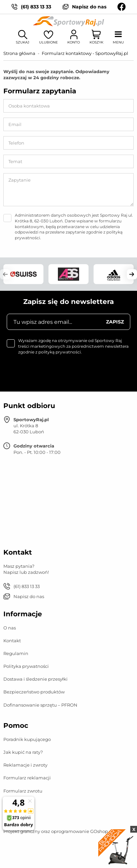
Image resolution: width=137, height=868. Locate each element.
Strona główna (19, 53)
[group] (23, 274)
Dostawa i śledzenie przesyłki (36, 679)
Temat (15, 161)
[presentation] (53, 372)
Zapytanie (20, 180)
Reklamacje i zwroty (25, 765)
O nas (10, 628)
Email (15, 124)
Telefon (16, 143)
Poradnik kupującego (27, 739)
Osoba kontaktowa (29, 106)
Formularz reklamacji (27, 778)
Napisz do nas (89, 7)
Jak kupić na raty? (23, 752)
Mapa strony (17, 818)
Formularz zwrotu (23, 791)
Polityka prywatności (26, 666)
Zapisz (115, 322)
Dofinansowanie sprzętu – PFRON (40, 705)
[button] (5, 274)
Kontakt (12, 641)
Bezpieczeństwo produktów (34, 692)
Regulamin (16, 653)
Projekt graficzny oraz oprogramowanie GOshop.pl (58, 831)
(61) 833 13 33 (36, 7)
